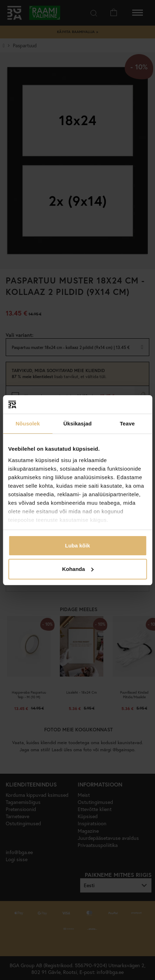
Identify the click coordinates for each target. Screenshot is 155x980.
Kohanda (78, 569)
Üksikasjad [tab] (77, 423)
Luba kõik (77, 545)
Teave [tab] (127, 423)
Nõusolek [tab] (28, 423)
